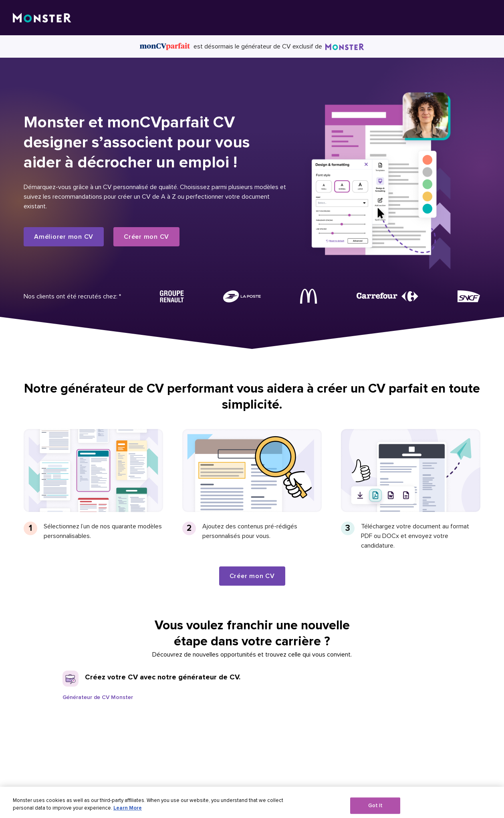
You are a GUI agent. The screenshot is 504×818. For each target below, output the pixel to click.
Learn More (128, 812)
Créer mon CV (146, 237)
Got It (376, 809)
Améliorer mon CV (64, 237)
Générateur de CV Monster (98, 697)
